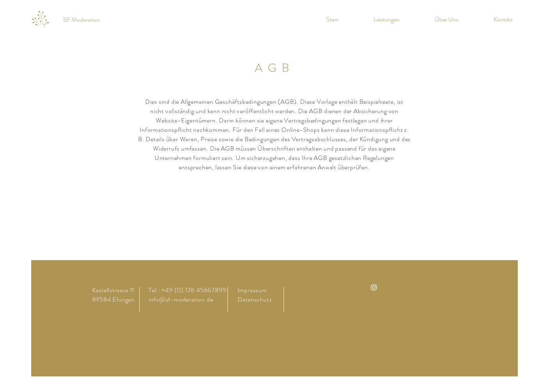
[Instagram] (374, 287)
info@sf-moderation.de (181, 299)
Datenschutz (256, 299)
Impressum (252, 290)
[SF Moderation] (81, 20)
